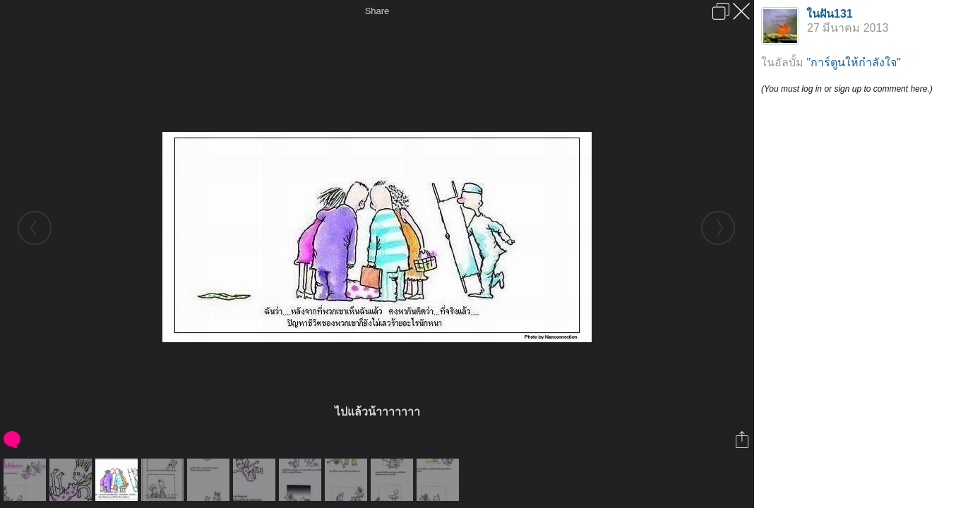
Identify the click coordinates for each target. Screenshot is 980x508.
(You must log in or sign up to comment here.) (847, 89)
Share (377, 11)
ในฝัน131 (830, 14)
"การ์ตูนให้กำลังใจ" (853, 62)
